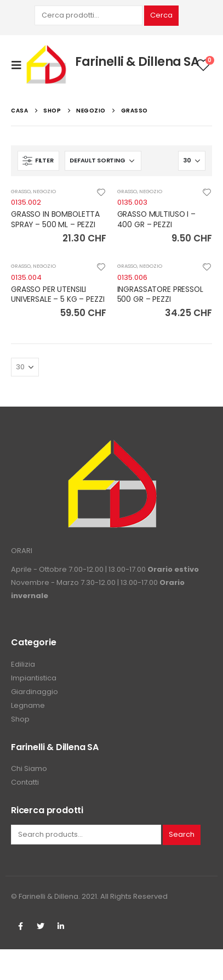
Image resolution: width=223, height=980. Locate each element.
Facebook (20, 926)
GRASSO (21, 191)
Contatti (25, 782)
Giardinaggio (35, 692)
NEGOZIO (44, 191)
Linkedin (61, 926)
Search (182, 834)
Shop (20, 719)
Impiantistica (34, 678)
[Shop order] (103, 161)
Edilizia (23, 664)
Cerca (161, 15)
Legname (28, 705)
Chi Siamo (29, 768)
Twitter (41, 926)
